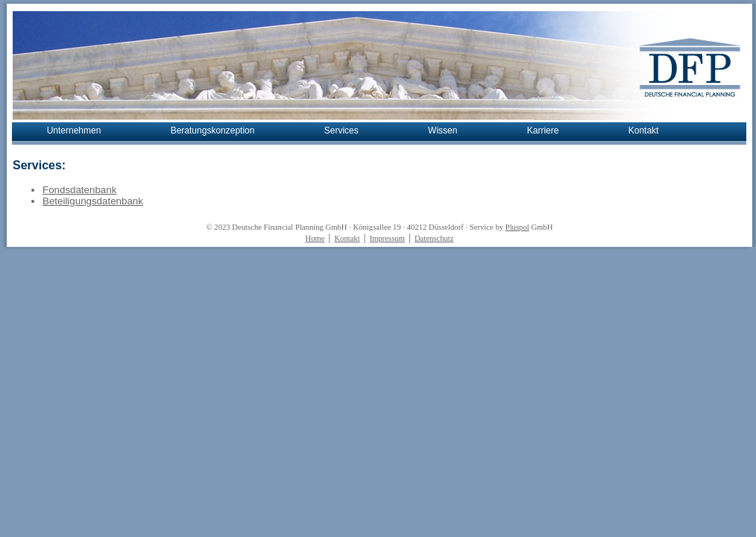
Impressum (387, 238)
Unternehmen (74, 131)
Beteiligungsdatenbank (93, 201)
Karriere (543, 131)
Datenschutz (434, 238)
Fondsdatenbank (79, 190)
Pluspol (517, 227)
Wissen (442, 131)
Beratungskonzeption (213, 131)
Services (341, 131)
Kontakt (644, 131)
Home (315, 238)
